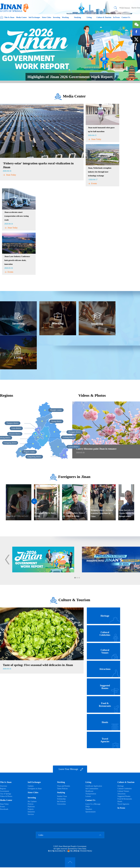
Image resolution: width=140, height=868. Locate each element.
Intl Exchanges (34, 17)
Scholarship (61, 799)
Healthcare (89, 791)
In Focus (117, 17)
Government (5, 791)
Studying (78, 17)
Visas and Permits (63, 786)
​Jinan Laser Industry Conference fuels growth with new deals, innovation (17, 260)
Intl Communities (92, 789)
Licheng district (69, 437)
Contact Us (126, 17)
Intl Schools (61, 801)
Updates (31, 786)
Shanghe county (56, 410)
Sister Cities (47, 17)
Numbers (89, 809)
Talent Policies (62, 789)
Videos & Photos (6, 796)
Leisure (88, 796)
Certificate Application (94, 786)
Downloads (4, 809)
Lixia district (16, 428)
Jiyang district (56, 421)
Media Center (21, 17)
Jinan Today (9, 175)
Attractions (121, 794)
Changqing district (10, 443)
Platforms (31, 807)
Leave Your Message (71, 769)
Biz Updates (32, 801)
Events (92, 183)
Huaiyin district (15, 434)
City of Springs (6, 794)
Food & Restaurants (125, 799)
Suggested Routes (124, 796)
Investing (56, 17)
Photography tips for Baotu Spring (45, 515)
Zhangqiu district (75, 432)
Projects (31, 809)
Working (65, 17)
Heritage (121, 786)
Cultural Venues (123, 791)
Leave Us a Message (93, 804)
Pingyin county (29, 452)
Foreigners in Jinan (74, 477)
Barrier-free (136, 8)
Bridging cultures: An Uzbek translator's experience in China (102, 513)
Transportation (91, 794)
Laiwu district (73, 447)
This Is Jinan (9, 17)
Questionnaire (91, 812)
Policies (31, 804)
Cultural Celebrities (125, 789)
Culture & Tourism (104, 17)
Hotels (120, 801)
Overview (4, 786)
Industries (31, 812)
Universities (61, 804)
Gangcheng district (34, 457)
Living (89, 17)
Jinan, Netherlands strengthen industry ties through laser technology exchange (100, 172)
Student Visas (62, 796)
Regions (7, 395)
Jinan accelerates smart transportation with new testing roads (17, 216)
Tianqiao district (13, 423)
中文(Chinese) (125, 8)
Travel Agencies (123, 804)
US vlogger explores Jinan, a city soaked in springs (74, 515)
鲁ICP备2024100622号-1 (57, 851)
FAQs (87, 807)
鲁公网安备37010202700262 (80, 851)
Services (31, 814)
